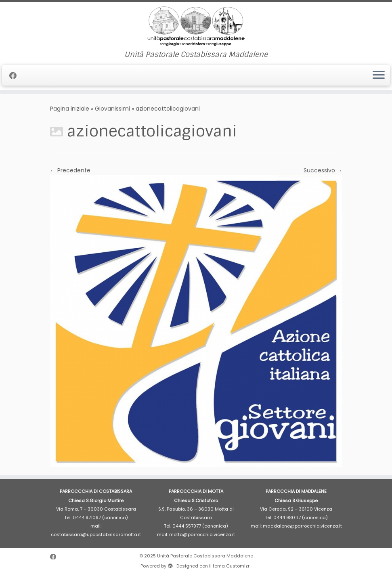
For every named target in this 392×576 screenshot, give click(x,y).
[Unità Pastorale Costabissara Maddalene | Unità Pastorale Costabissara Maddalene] (196, 26)
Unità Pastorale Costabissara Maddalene (205, 556)
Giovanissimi (112, 109)
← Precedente (70, 170)
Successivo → (323, 170)
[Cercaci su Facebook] (16, 76)
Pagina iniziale (70, 109)
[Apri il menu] (379, 75)
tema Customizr (231, 566)
